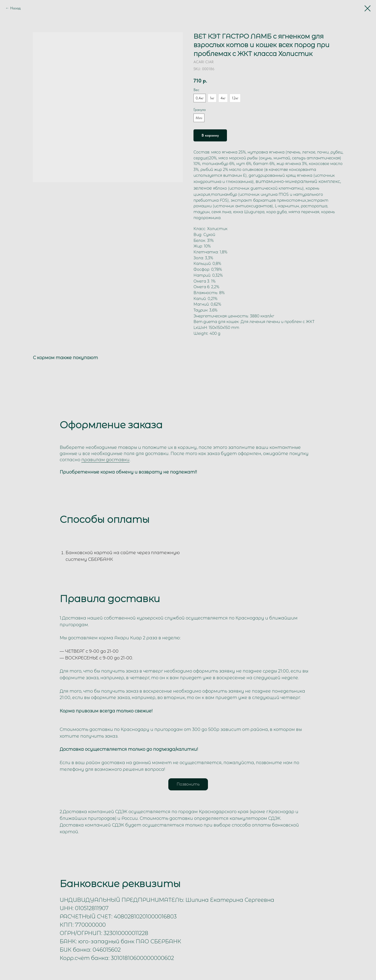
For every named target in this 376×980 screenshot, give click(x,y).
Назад (15, 8)
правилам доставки (105, 460)
